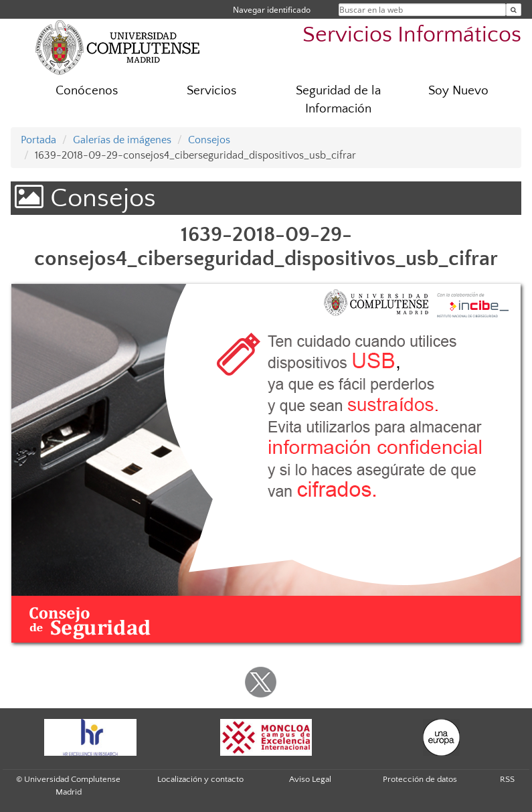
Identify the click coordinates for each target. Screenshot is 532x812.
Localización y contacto (200, 779)
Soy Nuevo (458, 91)
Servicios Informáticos (412, 35)
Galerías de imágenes (122, 140)
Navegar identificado (272, 10)
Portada (38, 140)
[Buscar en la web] (514, 10)
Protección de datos (420, 779)
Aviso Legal (310, 779)
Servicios (211, 91)
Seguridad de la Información (338, 100)
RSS (507, 779)
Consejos (209, 140)
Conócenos (87, 91)
